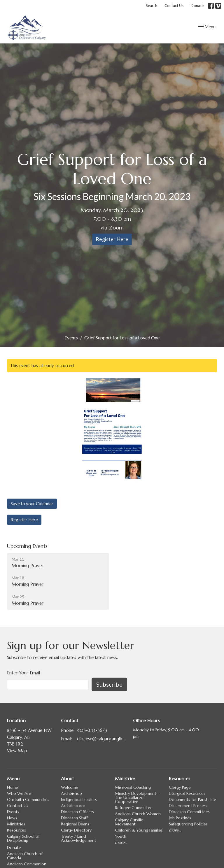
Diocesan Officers (77, 812)
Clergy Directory (76, 830)
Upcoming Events (27, 546)
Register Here (112, 239)
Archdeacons (73, 806)
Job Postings (180, 818)
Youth (121, 836)
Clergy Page (180, 787)
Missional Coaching (133, 787)
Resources (16, 830)
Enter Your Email (23, 673)
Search (152, 6)
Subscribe (109, 684)
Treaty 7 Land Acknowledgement (79, 838)
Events (71, 337)
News (12, 818)
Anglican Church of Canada (25, 856)
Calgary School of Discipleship (23, 838)
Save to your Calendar (32, 504)
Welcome (70, 787)
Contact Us (174, 6)
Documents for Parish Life (192, 799)
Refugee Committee (134, 808)
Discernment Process (188, 806)
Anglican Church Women (138, 814)
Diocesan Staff (74, 818)
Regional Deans (75, 824)
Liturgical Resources (187, 793)
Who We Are (19, 793)
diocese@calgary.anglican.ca (102, 739)
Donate (197, 6)
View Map (17, 751)
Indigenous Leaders (79, 799)
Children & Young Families (139, 830)
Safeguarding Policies (188, 824)
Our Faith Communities (28, 799)
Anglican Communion (27, 864)
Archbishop (71, 793)
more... (121, 842)
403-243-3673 (92, 730)
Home (13, 787)
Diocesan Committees (189, 812)
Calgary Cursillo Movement (129, 822)
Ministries (16, 824)
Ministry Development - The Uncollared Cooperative (137, 797)
